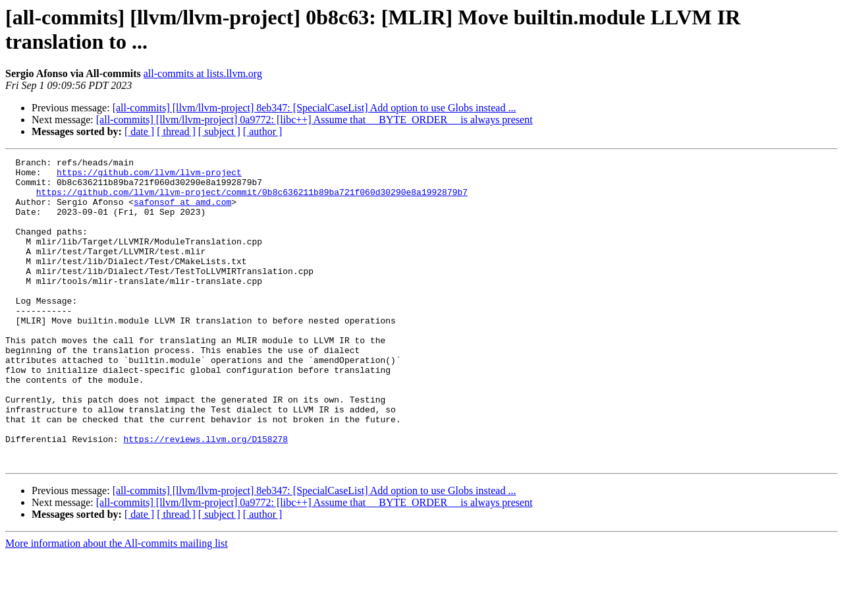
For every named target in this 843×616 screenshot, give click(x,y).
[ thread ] (176, 131)
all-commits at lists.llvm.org (203, 73)
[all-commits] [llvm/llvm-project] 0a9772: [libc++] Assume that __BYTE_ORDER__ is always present (314, 120)
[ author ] (263, 131)
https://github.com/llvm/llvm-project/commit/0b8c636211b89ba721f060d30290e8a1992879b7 (252, 200)
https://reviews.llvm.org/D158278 (205, 496)
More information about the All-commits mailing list (117, 604)
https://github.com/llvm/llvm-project (149, 176)
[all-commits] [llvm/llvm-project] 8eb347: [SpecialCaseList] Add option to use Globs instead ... (314, 108)
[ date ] (139, 131)
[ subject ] (219, 131)
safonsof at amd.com (182, 211)
